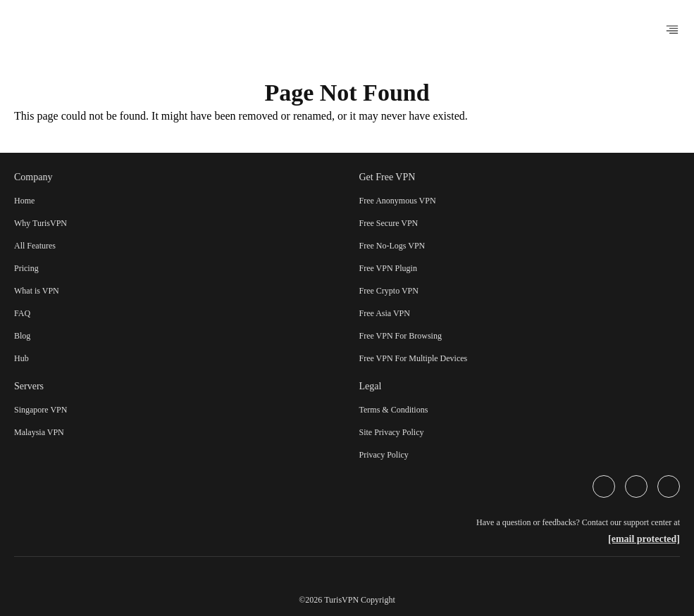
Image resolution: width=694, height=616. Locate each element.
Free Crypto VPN (389, 291)
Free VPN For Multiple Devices (414, 358)
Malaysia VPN (39, 432)
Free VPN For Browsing (401, 336)
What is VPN (37, 291)
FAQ (22, 313)
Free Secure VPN (389, 223)
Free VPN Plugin (388, 268)
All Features (35, 246)
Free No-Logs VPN (392, 246)
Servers (29, 386)
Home (24, 201)
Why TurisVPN (41, 223)
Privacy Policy (384, 455)
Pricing (26, 268)
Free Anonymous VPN (398, 201)
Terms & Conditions (394, 410)
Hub (21, 358)
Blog (22, 336)
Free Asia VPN (385, 313)
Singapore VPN (41, 410)
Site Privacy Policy (392, 432)
